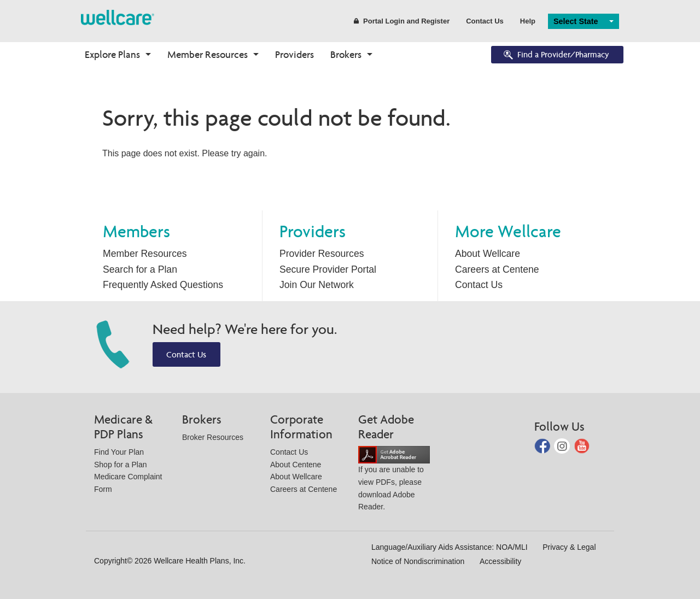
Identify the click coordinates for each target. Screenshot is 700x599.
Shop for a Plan (121, 465)
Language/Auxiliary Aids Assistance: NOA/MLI (450, 547)
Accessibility (500, 561)
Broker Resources (213, 437)
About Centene (296, 465)
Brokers (346, 54)
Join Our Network (317, 285)
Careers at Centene (497, 269)
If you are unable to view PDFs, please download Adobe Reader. (394, 481)
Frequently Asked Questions (163, 285)
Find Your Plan (119, 452)
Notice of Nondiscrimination (418, 561)
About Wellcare (488, 254)
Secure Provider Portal (328, 269)
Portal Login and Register (402, 21)
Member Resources (208, 54)
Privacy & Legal (569, 547)
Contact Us (485, 21)
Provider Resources (322, 254)
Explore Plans (112, 54)
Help (528, 21)
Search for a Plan (140, 269)
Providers (294, 54)
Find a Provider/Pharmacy (556, 55)
